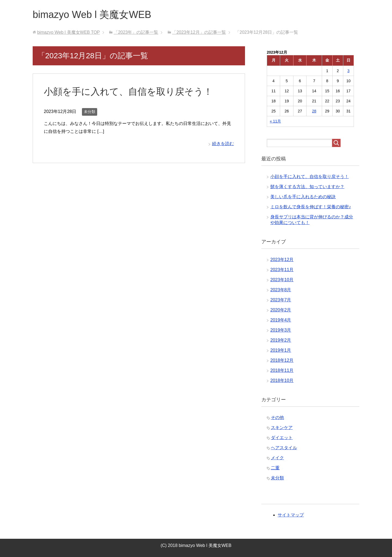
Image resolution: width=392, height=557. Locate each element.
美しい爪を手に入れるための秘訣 (303, 197)
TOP (68, 32)
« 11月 (275, 121)
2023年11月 (282, 270)
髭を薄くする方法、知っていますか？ (307, 187)
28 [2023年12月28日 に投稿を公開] (314, 111)
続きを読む (223, 144)
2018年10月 (282, 380)
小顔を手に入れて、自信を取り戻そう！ (128, 91)
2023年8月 (281, 290)
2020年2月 (281, 310)
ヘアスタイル (284, 448)
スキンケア (282, 428)
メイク (277, 458)
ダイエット (282, 438)
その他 (277, 417)
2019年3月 (281, 330)
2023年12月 (282, 260)
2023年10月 (282, 280)
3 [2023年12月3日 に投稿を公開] (348, 71)
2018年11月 (282, 370)
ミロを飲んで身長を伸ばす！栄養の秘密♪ (311, 207)
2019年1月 (281, 350)
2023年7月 (281, 300)
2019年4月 (281, 320)
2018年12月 (282, 360)
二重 (275, 468)
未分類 (90, 112)
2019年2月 (281, 340)
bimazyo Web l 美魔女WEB (92, 15)
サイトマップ (291, 515)
